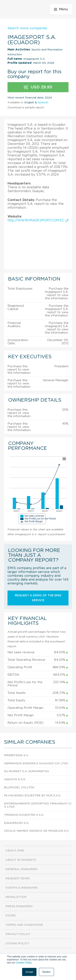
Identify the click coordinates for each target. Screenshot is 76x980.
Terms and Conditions (24, 925)
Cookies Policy (24, 963)
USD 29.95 (38, 87)
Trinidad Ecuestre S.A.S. (24, 815)
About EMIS (15, 851)
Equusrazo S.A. (17, 823)
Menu (61, 9)
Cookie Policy (17, 943)
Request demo (18, 878)
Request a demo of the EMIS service (38, 598)
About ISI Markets (21, 860)
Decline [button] (46, 972)
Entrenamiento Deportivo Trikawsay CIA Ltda (38, 805)
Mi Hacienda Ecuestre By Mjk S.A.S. (33, 796)
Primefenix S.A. (16, 755)
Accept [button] (29, 972)
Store (11, 916)
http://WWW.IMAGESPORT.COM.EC (38, 220)
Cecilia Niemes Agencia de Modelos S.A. (37, 831)
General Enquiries (21, 869)
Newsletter (16, 897)
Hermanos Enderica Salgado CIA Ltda (36, 763)
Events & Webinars (22, 888)
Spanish (43, 103)
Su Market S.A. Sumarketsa (27, 771)
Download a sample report (26, 108)
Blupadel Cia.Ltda (19, 787)
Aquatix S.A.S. (15, 779)
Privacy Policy (18, 934)
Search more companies (27, 28)
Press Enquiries (19, 906)
